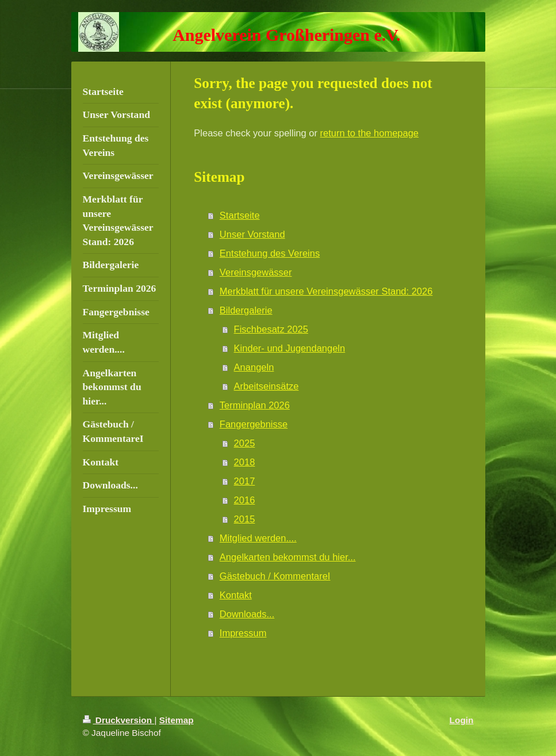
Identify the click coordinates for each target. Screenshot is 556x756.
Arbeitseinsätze (267, 386)
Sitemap (177, 720)
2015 (245, 519)
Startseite (240, 215)
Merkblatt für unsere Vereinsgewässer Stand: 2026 (326, 291)
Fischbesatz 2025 (271, 329)
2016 (245, 500)
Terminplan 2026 (255, 405)
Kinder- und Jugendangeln (290, 348)
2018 (245, 462)
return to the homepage (370, 133)
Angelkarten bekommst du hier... (288, 557)
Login (462, 720)
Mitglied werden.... (258, 538)
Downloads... (247, 614)
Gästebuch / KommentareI (275, 576)
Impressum (243, 633)
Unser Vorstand (252, 234)
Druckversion (119, 720)
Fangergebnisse (254, 424)
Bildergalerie (246, 310)
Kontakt (236, 595)
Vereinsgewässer (256, 272)
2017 (245, 481)
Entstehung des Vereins (270, 253)
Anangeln (254, 367)
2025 (245, 443)
